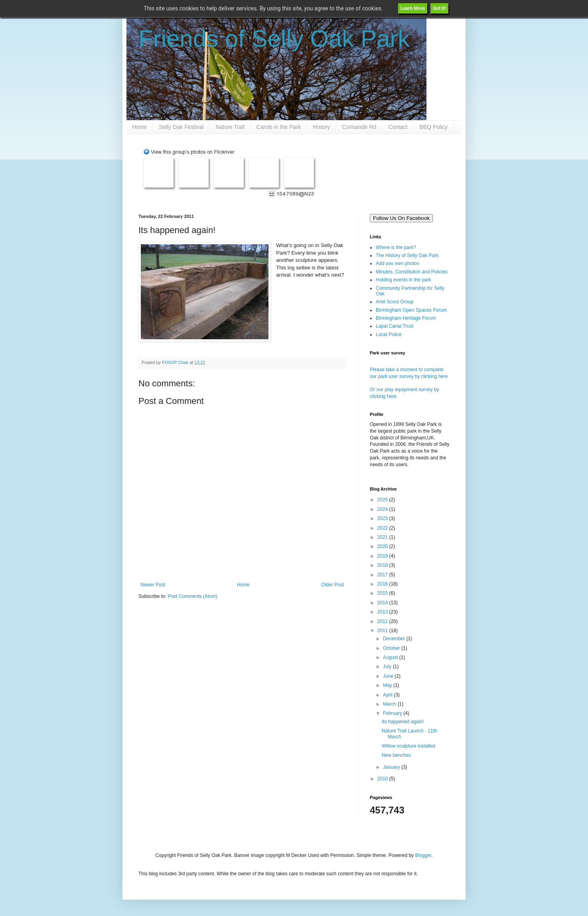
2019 (383, 556)
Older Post (332, 585)
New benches (396, 755)
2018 (383, 565)
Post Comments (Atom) (192, 596)
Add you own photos (398, 263)
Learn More (413, 8)
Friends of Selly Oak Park (274, 39)
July (388, 667)
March (390, 704)
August (391, 657)
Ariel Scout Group (395, 302)
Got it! (439, 8)
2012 (383, 621)
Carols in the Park (279, 127)
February (393, 713)
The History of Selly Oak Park (407, 255)
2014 (383, 603)
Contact (398, 127)
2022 (383, 528)
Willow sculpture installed (408, 746)
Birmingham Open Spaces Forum (411, 310)
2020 (383, 546)
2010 (383, 779)
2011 (383, 631)
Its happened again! (403, 722)
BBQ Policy (433, 127)
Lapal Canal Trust (395, 326)
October (392, 648)
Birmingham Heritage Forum (406, 318)
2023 (383, 518)
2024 (383, 509)
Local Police (389, 334)
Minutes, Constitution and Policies (412, 272)
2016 (383, 584)
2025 (383, 500)
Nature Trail (230, 127)
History (322, 127)
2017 (383, 575)
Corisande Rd (359, 127)
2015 (383, 593)
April (388, 695)
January (392, 767)
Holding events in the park (404, 280)
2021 (383, 537)
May (388, 685)
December (395, 639)
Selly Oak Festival (181, 127)
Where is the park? (396, 247)
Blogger (423, 855)
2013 (383, 612)
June (389, 676)
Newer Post (153, 585)
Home (139, 127)
